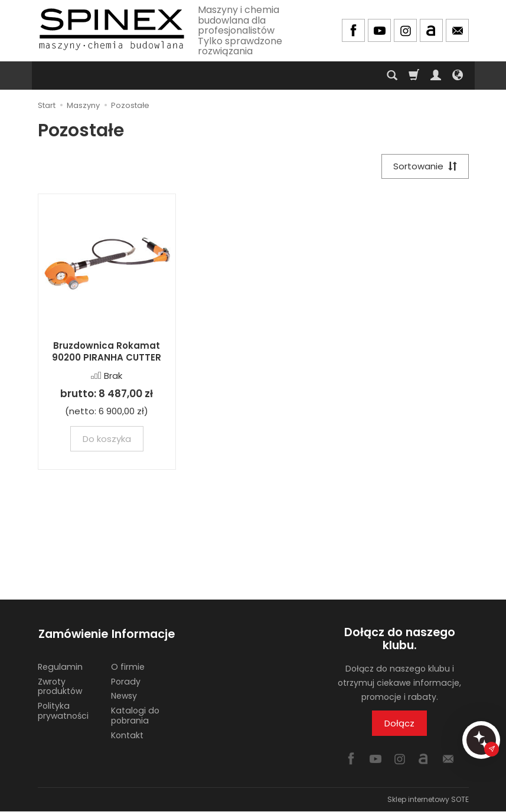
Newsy (124, 693)
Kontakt (127, 733)
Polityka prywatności (63, 708)
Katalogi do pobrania (135, 713)
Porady (126, 679)
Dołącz (399, 724)
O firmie (128, 664)
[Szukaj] (392, 76)
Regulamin (60, 664)
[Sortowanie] (425, 167)
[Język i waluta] (458, 76)
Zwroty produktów (60, 684)
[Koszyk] (414, 76)
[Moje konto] (436, 76)
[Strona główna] (112, 29)
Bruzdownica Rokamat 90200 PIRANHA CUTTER (107, 352)
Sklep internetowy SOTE (428, 800)
